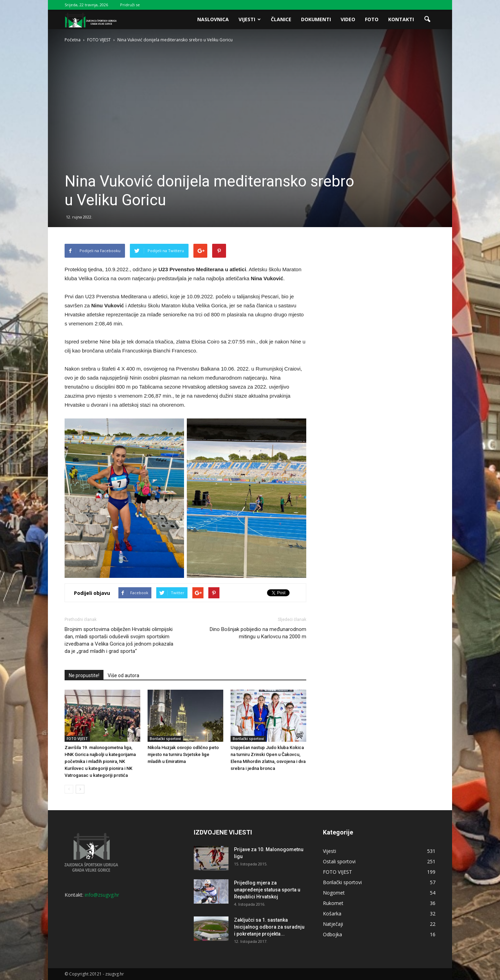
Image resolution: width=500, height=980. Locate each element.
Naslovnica (213, 19)
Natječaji (333, 924)
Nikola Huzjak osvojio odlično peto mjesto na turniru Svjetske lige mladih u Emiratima (183, 754)
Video (348, 19)
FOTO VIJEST (77, 739)
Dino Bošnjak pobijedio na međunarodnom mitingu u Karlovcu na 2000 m (258, 633)
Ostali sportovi (339, 861)
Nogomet (334, 893)
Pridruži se (130, 5)
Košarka (332, 913)
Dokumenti (316, 19)
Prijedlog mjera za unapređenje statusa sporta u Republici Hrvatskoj (267, 890)
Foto (372, 19)
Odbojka (332, 934)
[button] (427, 19)
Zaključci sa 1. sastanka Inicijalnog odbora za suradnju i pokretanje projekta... (269, 927)
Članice (281, 19)
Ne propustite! (84, 675)
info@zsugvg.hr (102, 895)
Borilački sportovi (165, 739)
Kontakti (401, 19)
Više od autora (123, 675)
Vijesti (250, 19)
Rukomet (333, 903)
